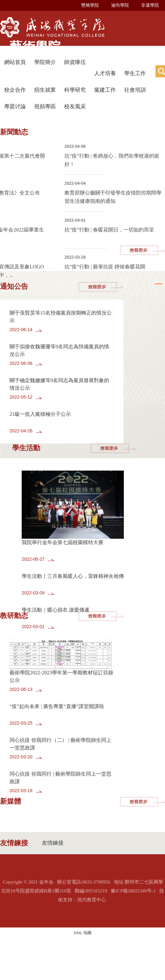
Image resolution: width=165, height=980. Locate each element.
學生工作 (135, 73)
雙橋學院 (90, 5)
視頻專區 (45, 107)
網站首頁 (15, 62)
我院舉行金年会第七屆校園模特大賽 (63, 542)
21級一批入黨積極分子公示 (40, 414)
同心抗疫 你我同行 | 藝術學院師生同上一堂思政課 (60, 778)
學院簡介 (45, 62)
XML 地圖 (83, 933)
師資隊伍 (75, 62)
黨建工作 (105, 90)
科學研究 (75, 90)
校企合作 (15, 90)
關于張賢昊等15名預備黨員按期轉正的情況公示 (61, 317)
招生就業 (45, 90)
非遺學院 (150, 5)
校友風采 (75, 107)
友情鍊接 (53, 843)
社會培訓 (135, 90)
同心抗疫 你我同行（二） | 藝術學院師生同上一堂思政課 (60, 744)
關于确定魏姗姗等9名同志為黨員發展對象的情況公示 (59, 384)
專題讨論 (15, 107)
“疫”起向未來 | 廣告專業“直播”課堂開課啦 (57, 706)
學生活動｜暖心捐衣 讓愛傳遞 (56, 610)
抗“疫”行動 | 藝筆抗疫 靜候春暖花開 (105, 267)
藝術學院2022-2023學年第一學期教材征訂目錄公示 (61, 676)
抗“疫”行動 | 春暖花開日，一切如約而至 (109, 230)
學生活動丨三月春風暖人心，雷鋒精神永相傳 (73, 576)
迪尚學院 (120, 5)
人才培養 (105, 73)
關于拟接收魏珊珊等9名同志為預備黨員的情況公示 (59, 350)
